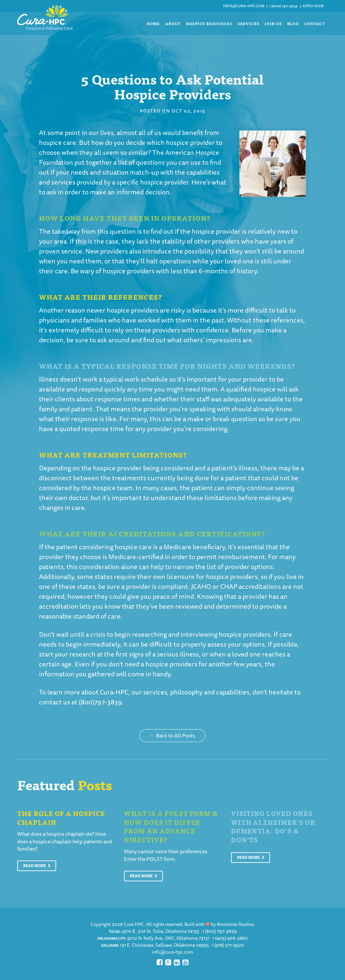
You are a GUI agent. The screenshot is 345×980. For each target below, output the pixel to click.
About (173, 23)
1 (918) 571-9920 (228, 945)
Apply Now (313, 6)
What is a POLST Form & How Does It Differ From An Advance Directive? (171, 826)
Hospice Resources (209, 23)
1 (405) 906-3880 (230, 938)
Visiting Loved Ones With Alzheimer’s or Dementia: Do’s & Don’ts (273, 826)
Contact (315, 23)
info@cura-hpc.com (244, 6)
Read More (37, 866)
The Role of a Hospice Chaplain (61, 818)
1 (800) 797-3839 (283, 6)
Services (249, 23)
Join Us (273, 23)
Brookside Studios (235, 924)
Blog (293, 23)
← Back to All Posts (172, 735)
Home (153, 23)
